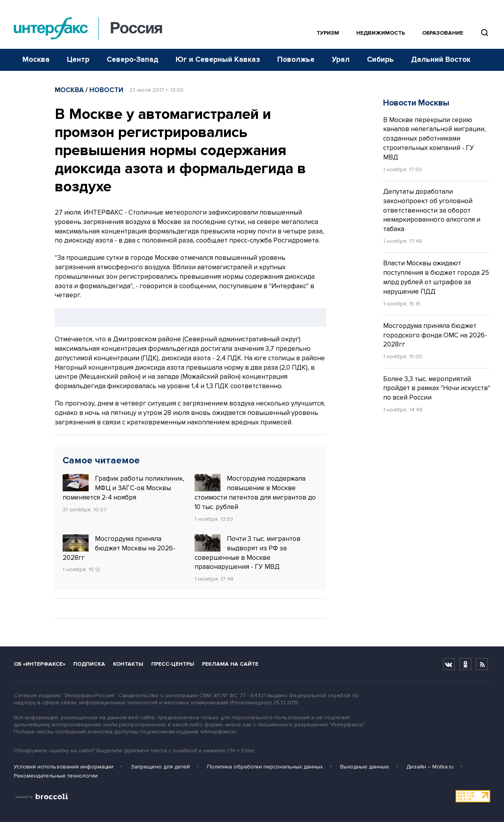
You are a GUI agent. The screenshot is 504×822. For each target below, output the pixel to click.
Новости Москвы (416, 103)
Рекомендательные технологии (56, 776)
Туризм (328, 33)
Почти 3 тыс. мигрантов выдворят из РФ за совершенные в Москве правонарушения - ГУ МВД (247, 553)
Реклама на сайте (230, 664)
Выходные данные (365, 767)
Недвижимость (381, 33)
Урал (341, 60)
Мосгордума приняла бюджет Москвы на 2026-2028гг (119, 548)
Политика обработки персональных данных (265, 767)
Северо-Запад (132, 60)
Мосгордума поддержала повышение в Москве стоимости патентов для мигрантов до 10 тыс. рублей (255, 492)
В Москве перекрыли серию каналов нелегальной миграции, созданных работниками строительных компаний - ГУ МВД (435, 139)
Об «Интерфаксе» (40, 664)
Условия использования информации (64, 767)
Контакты (128, 664)
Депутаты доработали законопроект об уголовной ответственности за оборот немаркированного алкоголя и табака (432, 210)
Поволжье (296, 60)
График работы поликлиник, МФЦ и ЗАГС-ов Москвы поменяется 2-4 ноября (123, 488)
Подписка (89, 664)
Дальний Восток (441, 60)
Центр (78, 60)
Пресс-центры (173, 664)
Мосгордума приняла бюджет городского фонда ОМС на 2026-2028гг (435, 335)
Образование (443, 33)
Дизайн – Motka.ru (430, 767)
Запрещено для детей (160, 767)
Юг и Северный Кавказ (218, 60)
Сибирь (380, 60)
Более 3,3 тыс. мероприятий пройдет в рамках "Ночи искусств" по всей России (437, 388)
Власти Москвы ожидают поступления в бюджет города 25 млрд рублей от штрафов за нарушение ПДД (436, 277)
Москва (36, 60)
